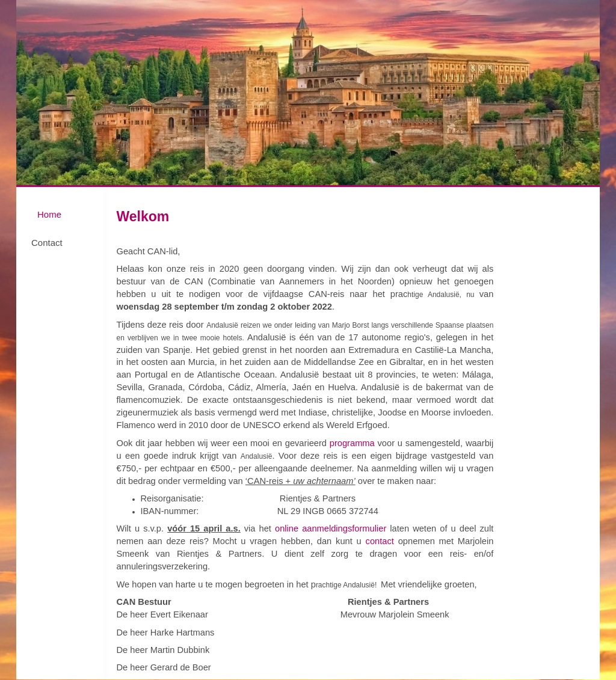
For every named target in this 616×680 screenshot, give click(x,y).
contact (382, 541)
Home (49, 214)
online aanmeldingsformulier (331, 528)
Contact (47, 243)
